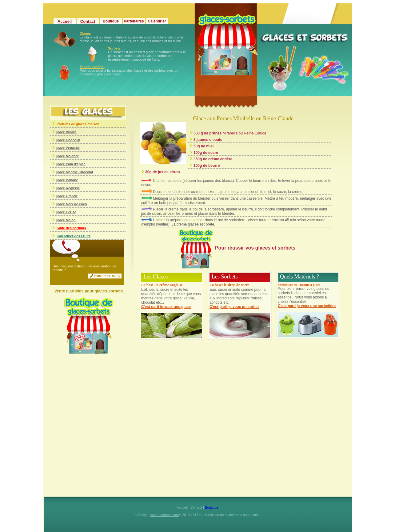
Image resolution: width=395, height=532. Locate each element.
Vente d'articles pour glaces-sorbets (89, 291)
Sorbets (114, 48)
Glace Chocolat (68, 140)
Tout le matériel (92, 67)
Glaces (85, 34)
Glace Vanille (66, 132)
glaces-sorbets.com (164, 515)
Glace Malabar (67, 156)
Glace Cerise (66, 212)
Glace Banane (67, 180)
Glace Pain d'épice (71, 164)
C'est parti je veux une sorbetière (307, 306)
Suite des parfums (71, 228)
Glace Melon (66, 220)
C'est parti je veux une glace (166, 307)
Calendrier (157, 21)
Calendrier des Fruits (74, 236)
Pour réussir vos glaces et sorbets (255, 248)
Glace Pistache (68, 148)
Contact (88, 21)
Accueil (65, 21)
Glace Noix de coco (71, 204)
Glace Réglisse (68, 188)
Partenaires (134, 21)
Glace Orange (67, 196)
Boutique (111, 21)
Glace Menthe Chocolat (74, 172)
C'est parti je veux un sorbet (234, 307)
